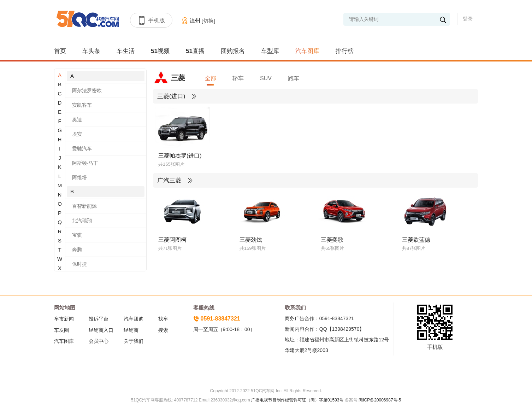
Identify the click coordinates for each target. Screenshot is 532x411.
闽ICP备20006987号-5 (380, 400)
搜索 (163, 330)
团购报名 (233, 51)
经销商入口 (101, 330)
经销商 (131, 330)
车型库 (270, 51)
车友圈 (61, 330)
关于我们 (134, 341)
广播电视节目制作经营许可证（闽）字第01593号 (297, 400)
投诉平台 (99, 319)
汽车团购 (134, 319)
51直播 (195, 51)
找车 (163, 319)
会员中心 (99, 341)
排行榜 (345, 51)
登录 (468, 19)
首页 (60, 51)
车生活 (126, 51)
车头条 (91, 51)
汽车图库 (307, 51)
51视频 (160, 51)
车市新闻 (64, 319)
